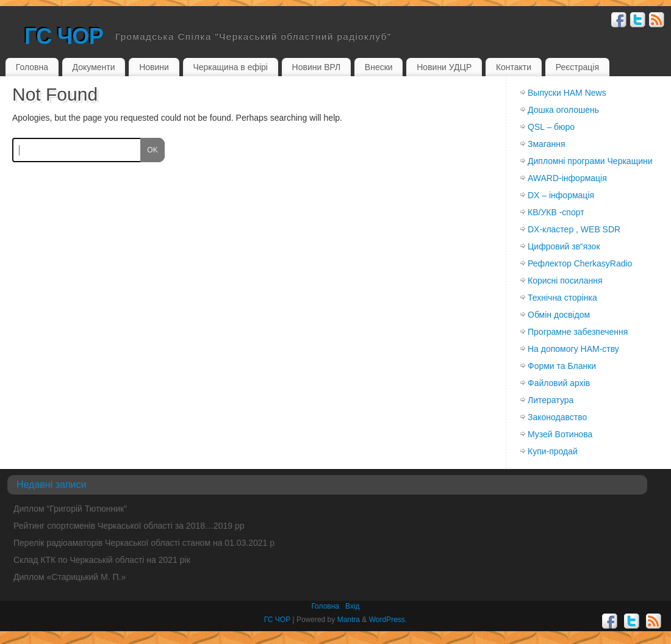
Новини (154, 67)
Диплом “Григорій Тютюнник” (70, 509)
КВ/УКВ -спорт (556, 212)
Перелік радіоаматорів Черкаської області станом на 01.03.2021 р (144, 543)
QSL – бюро (551, 127)
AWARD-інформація (567, 178)
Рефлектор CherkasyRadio (580, 263)
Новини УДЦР (444, 67)
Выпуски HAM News (567, 93)
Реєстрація (577, 67)
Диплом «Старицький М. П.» (70, 577)
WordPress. (388, 620)
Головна (32, 67)
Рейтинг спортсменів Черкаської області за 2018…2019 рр (129, 526)
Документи (94, 67)
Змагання (547, 144)
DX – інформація (561, 195)
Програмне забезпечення (578, 332)
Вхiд (353, 606)
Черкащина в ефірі (230, 67)
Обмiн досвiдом (559, 315)
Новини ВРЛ (317, 67)
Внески (379, 67)
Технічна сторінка (562, 298)
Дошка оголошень (563, 110)
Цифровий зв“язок (564, 246)
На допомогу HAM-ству (573, 349)
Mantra (349, 620)
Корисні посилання (565, 281)
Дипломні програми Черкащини (590, 161)
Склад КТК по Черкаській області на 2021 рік (102, 560)
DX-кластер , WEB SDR (574, 229)
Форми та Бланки (562, 366)
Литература (551, 400)
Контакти (514, 67)
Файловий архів (559, 383)
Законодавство (557, 417)
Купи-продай (553, 451)
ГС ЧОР (64, 36)
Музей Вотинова (560, 434)
